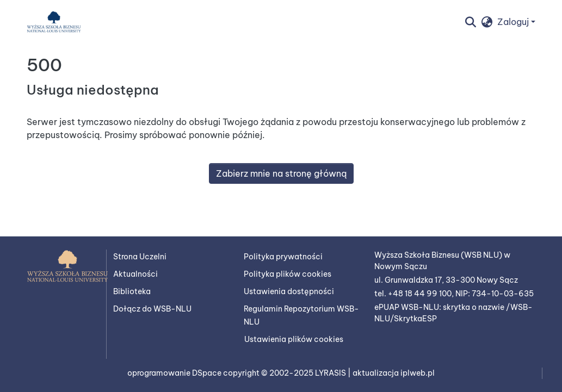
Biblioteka (132, 291)
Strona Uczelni (140, 257)
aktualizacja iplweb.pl (394, 373)
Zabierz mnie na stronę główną (281, 173)
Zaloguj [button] (514, 22)
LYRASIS (331, 373)
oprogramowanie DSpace (175, 373)
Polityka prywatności (283, 257)
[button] (54, 22)
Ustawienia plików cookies (294, 339)
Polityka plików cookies (288, 274)
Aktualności (135, 274)
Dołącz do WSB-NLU (152, 309)
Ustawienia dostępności (289, 291)
